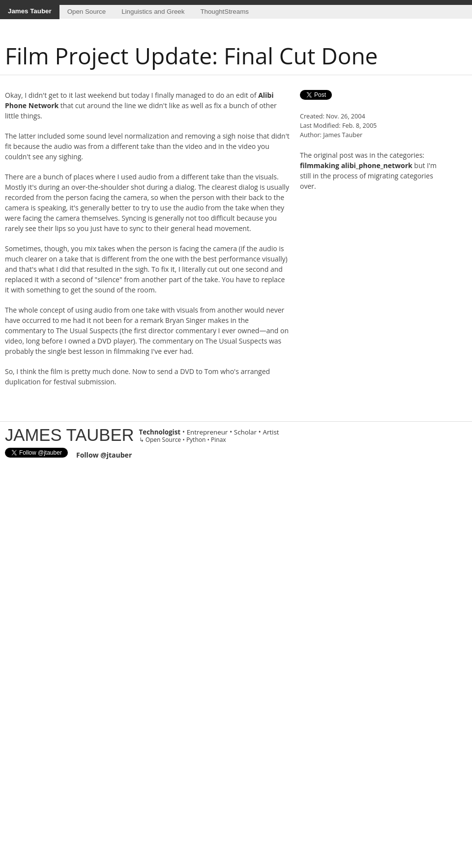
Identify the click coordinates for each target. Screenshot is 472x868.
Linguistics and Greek (153, 12)
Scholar (245, 432)
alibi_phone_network (377, 165)
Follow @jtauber (104, 455)
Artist (271, 432)
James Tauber (30, 11)
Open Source (87, 12)
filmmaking (320, 165)
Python (196, 440)
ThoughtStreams (224, 12)
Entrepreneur (207, 432)
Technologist (160, 432)
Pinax (219, 440)
